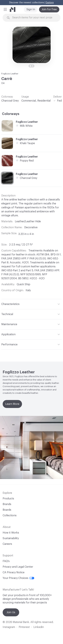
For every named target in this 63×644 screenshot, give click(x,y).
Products (8, 499)
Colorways (11, 114)
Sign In (31, 9)
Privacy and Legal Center (18, 567)
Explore (50, 3)
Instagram (9, 627)
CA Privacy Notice (14, 572)
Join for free (49, 9)
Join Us (11, 612)
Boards (7, 510)
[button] (5, 9)
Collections (10, 515)
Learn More (12, 404)
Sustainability (11, 538)
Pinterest (24, 627)
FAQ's (6, 561)
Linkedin (39, 627)
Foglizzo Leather (10, 74)
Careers (7, 544)
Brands (7, 504)
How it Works (11, 533)
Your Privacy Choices (18, 578)
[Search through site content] (33, 18)
